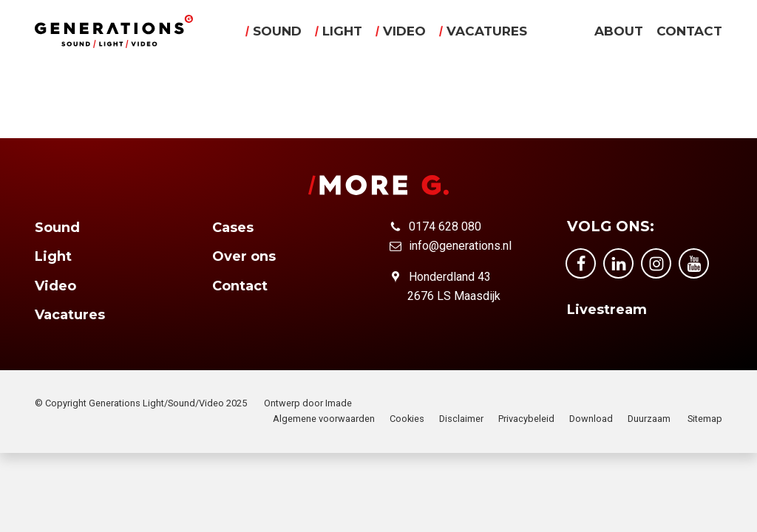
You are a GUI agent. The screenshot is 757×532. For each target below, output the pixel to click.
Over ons (244, 256)
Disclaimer (461, 419)
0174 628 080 (445, 226)
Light (342, 32)
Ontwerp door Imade (308, 403)
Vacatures (487, 32)
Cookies (407, 419)
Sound (277, 32)
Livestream (607, 310)
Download (591, 419)
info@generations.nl (460, 246)
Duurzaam (649, 419)
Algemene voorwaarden (324, 419)
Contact (689, 32)
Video (404, 32)
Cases (233, 228)
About (619, 32)
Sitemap (705, 419)
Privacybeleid (526, 419)
